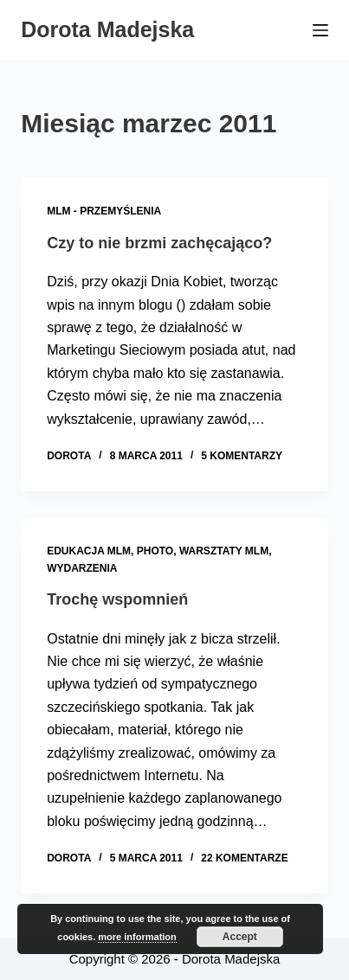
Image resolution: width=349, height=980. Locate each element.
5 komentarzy (242, 456)
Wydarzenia (82, 568)
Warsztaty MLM (224, 551)
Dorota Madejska (107, 29)
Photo (155, 551)
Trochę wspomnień (117, 599)
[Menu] (320, 30)
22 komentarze (244, 858)
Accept (240, 937)
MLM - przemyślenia (104, 211)
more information (137, 937)
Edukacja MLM (89, 551)
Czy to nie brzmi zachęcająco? (159, 243)
